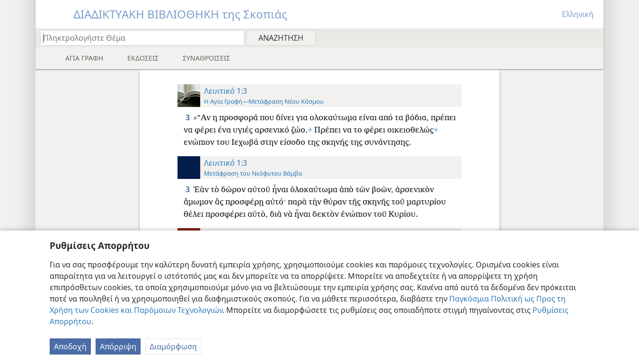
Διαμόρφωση (173, 346)
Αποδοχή (70, 346)
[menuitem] (593, 37)
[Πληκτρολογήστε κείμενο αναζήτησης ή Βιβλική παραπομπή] (138, 38)
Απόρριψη (118, 346)
